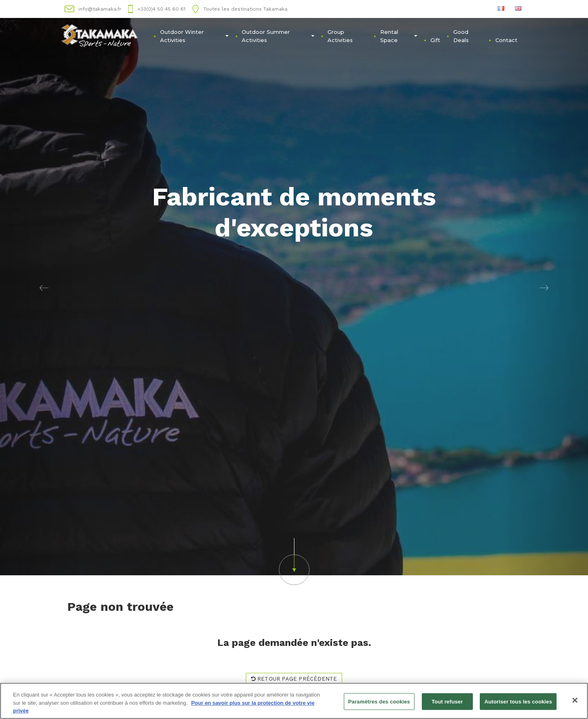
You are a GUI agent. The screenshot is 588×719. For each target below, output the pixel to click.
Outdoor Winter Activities (194, 36)
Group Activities (340, 36)
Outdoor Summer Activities (278, 36)
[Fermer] (575, 700)
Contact (506, 40)
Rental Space (399, 36)
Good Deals (461, 36)
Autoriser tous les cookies (518, 702)
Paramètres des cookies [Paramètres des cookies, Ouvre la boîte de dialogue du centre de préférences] (379, 702)
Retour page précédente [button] (294, 679)
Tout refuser (447, 702)
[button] (44, 288)
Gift (435, 40)
